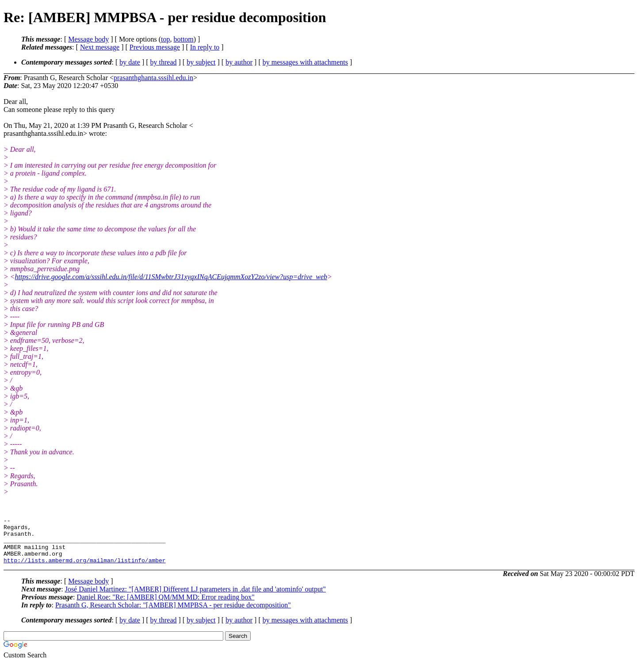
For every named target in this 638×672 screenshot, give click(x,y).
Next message (100, 47)
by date (130, 62)
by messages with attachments (305, 62)
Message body (88, 39)
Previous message (155, 47)
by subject (201, 62)
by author (239, 62)
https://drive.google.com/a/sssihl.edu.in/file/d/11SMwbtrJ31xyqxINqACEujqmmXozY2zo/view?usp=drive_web (171, 277)
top (165, 39)
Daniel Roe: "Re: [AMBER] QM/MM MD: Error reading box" (165, 606)
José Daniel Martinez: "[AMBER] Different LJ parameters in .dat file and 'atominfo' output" (195, 598)
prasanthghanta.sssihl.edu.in (153, 78)
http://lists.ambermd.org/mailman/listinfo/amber (85, 569)
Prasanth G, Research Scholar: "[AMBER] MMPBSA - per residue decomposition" (173, 614)
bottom (183, 39)
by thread (164, 62)
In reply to (205, 47)
